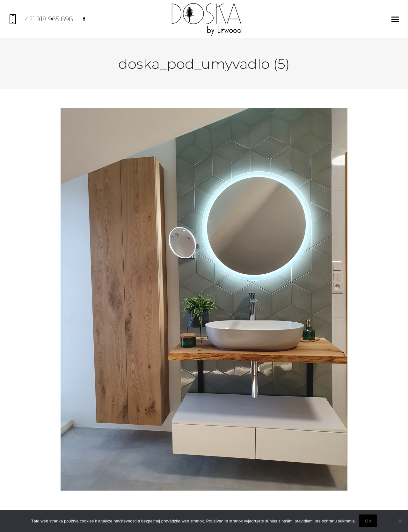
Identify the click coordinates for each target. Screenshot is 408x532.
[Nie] (400, 521)
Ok (368, 521)
